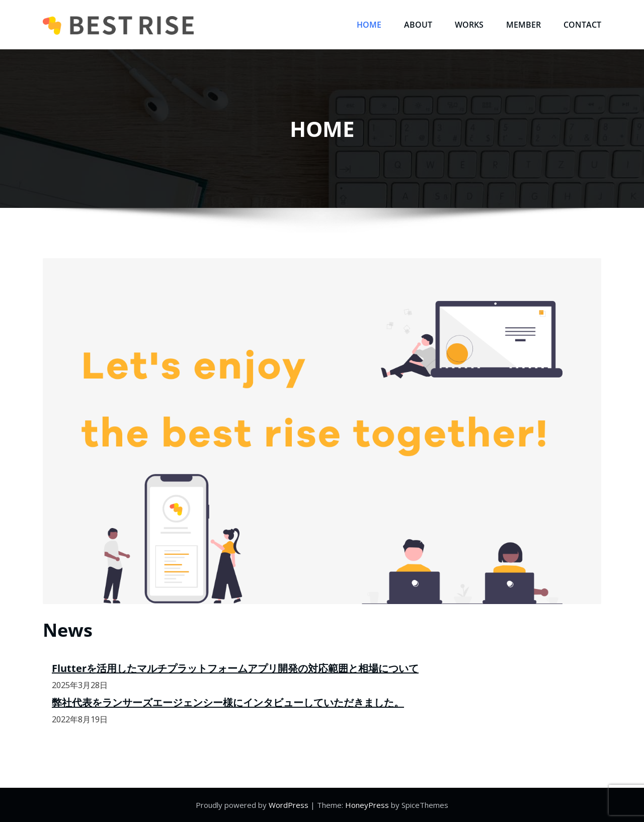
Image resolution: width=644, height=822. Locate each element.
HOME (369, 25)
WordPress (289, 805)
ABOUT (418, 25)
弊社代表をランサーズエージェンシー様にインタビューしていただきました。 (228, 702)
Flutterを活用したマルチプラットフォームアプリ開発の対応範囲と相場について (235, 668)
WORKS (469, 25)
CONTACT (582, 25)
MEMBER (524, 25)
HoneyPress (367, 805)
